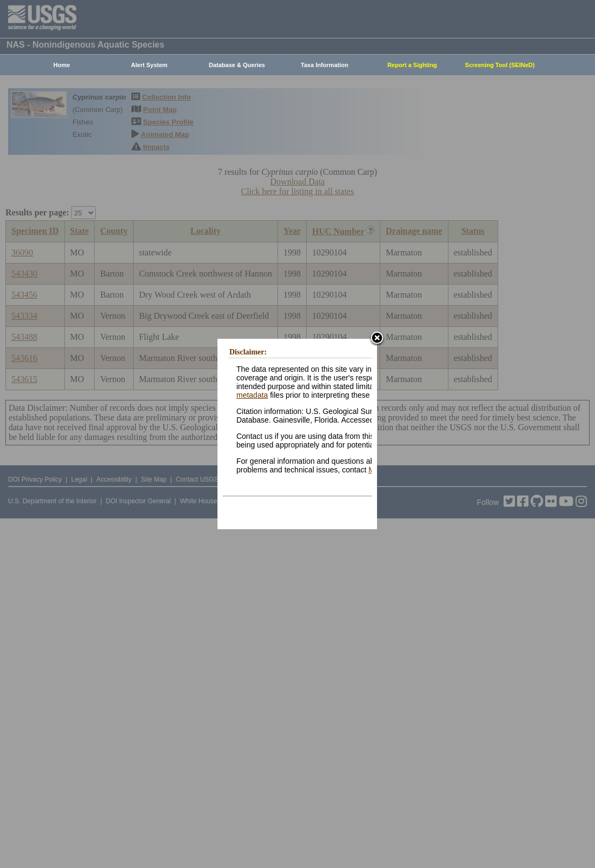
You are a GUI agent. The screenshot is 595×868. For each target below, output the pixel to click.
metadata (252, 395)
